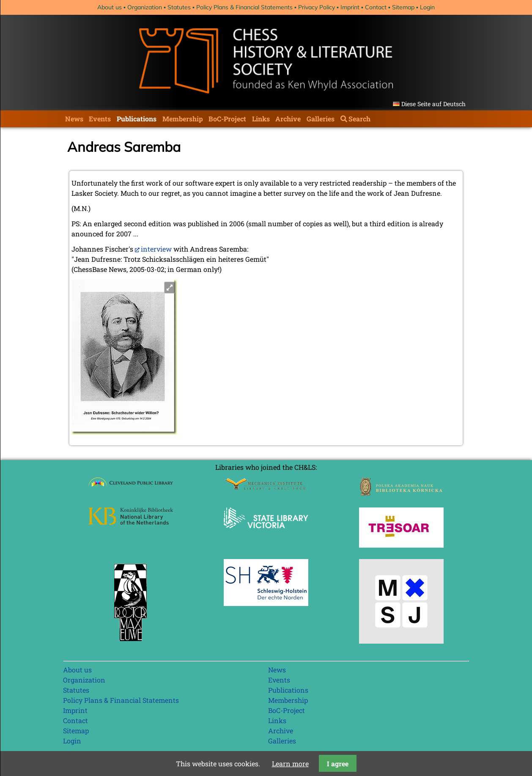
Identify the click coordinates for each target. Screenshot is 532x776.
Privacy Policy (317, 7)
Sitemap (403, 7)
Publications (137, 119)
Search (359, 119)
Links (261, 119)
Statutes (179, 7)
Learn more (290, 764)
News (74, 119)
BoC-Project (227, 119)
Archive (288, 119)
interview (156, 249)
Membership (183, 119)
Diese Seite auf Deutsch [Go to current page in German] (433, 104)
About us (110, 7)
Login (427, 7)
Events (100, 119)
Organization (145, 7)
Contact (376, 7)
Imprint (350, 7)
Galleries (321, 119)
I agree (338, 764)
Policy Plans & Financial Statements (244, 7)
